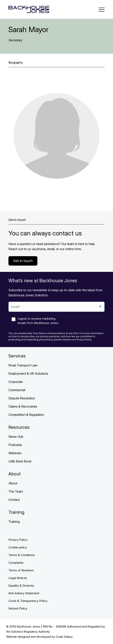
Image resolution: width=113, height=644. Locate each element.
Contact (14, 500)
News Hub (16, 437)
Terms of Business (21, 570)
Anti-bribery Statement (24, 593)
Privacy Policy (18, 540)
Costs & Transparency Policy (28, 601)
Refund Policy (18, 608)
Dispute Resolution (22, 398)
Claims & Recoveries (23, 406)
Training (14, 522)
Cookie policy (18, 547)
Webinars (15, 453)
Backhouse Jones (28, 626)
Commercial (17, 390)
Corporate (16, 382)
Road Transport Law (23, 365)
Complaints (16, 563)
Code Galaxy (64, 637)
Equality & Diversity (21, 586)
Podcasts (15, 445)
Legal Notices (18, 578)
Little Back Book (20, 461)
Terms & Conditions (22, 555)
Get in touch (23, 261)
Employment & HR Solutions (28, 374)
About (13, 483)
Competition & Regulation (26, 415)
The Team (16, 491)
